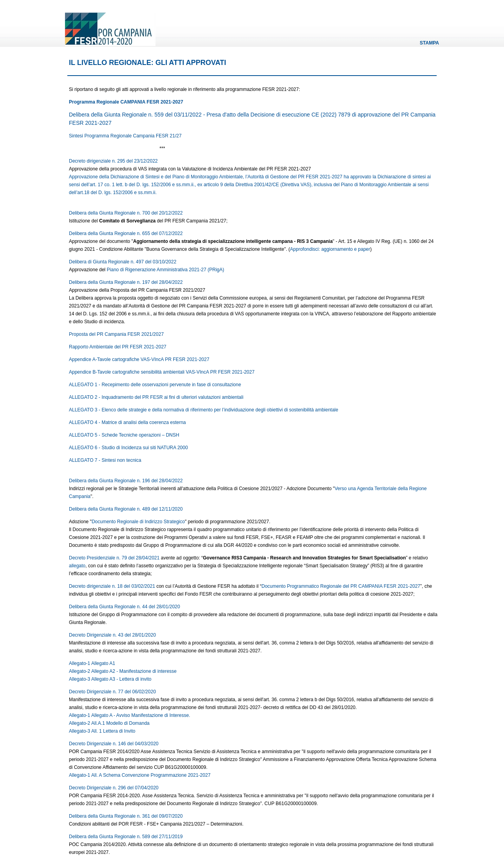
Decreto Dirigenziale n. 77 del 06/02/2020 (112, 692)
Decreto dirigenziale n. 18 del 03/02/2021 (112, 586)
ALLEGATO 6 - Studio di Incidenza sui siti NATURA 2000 (129, 448)
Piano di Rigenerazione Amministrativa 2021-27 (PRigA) (165, 270)
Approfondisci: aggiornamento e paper (330, 249)
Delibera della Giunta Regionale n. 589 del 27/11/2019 (126, 837)
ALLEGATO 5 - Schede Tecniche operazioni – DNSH (125, 435)
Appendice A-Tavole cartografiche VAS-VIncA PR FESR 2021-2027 (140, 359)
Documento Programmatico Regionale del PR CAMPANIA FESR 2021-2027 (341, 586)
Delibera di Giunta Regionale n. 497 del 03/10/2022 (123, 262)
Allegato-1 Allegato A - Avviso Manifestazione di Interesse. (130, 715)
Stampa (429, 43)
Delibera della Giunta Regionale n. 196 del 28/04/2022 (126, 481)
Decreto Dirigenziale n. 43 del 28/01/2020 (112, 635)
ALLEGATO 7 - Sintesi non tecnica (105, 460)
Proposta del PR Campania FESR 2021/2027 (116, 334)
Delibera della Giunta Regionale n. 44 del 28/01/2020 (124, 607)
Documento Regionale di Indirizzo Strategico (138, 522)
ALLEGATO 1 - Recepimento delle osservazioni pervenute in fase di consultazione (156, 385)
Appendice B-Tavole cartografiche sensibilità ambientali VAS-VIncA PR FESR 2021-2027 (162, 372)
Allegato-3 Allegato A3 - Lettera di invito (110, 679)
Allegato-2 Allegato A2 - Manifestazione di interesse (123, 671)
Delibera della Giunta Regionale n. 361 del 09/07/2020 (126, 816)
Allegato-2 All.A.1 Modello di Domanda (109, 723)
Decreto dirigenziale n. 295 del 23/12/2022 (113, 161)
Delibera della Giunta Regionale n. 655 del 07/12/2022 (126, 233)
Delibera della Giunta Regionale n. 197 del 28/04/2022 (126, 282)
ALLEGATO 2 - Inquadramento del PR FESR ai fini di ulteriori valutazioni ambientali (157, 397)
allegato (77, 566)
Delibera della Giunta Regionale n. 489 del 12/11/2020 (126, 509)
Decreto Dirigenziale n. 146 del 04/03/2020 (114, 744)
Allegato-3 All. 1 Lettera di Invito (102, 731)
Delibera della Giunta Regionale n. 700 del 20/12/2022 (126, 213)
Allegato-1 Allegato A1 (92, 663)
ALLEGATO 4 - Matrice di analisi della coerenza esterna (128, 422)
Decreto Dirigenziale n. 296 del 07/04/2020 (114, 788)
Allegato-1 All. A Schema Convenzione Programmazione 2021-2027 (140, 775)
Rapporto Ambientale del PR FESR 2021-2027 (118, 347)
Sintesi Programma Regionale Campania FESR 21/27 (125, 136)
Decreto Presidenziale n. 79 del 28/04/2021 (114, 558)
